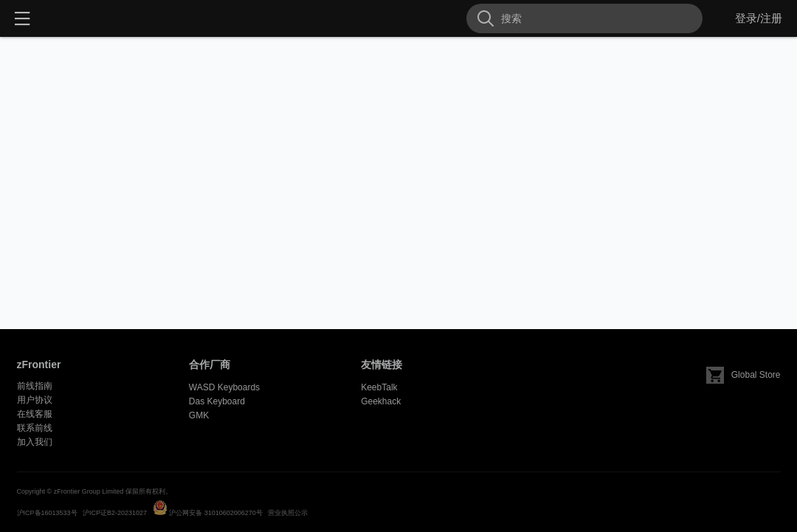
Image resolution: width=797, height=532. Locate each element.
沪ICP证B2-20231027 (115, 513)
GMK (199, 415)
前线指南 (35, 386)
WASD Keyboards (224, 387)
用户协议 (35, 400)
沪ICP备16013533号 (47, 513)
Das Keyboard (217, 401)
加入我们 (35, 442)
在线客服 (35, 414)
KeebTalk (379, 387)
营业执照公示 (288, 513)
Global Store (743, 375)
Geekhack (381, 401)
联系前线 (35, 428)
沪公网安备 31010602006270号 (216, 513)
